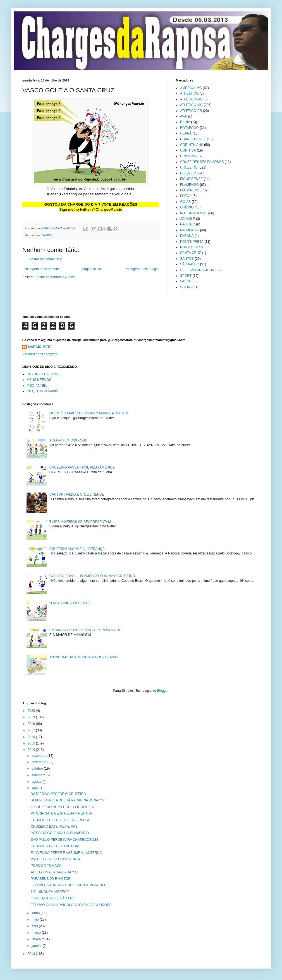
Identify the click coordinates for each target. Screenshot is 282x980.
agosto (37, 782)
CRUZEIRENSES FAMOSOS (202, 162)
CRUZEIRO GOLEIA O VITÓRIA (55, 846)
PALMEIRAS (190, 230)
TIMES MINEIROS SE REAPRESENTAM (80, 522)
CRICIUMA (188, 156)
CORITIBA (188, 150)
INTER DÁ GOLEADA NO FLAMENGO (60, 833)
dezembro (40, 756)
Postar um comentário (46, 259)
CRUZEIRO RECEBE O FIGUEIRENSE (60, 820)
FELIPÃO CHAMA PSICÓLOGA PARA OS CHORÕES (71, 905)
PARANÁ (187, 236)
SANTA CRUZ (191, 253)
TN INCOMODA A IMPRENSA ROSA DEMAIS (84, 657)
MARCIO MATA (40, 347)
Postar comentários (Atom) (55, 277)
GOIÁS (185, 202)
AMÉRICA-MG (191, 88)
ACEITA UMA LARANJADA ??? (54, 872)
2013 (32, 954)
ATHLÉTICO (189, 93)
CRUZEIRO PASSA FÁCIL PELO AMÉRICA (82, 467)
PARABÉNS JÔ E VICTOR (51, 879)
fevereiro (39, 939)
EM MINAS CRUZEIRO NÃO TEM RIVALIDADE (85, 630)
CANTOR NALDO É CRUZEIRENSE (77, 494)
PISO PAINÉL (37, 386)
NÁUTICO (188, 224)
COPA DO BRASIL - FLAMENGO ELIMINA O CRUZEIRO (92, 576)
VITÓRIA (187, 287)
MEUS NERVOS (39, 380)
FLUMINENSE (191, 190)
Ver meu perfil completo (40, 354)
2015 (32, 743)
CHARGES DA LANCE (44, 374)
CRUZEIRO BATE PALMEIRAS (54, 827)
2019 (32, 717)
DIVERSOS (189, 173)
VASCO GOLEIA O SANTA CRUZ (56, 859)
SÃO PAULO (190, 264)
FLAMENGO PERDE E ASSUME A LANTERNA (66, 853)
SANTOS (187, 259)
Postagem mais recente (41, 269)
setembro (39, 775)
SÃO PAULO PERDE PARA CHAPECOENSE (65, 840)
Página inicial (92, 269)
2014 (32, 750)
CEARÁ (186, 133)
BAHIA (185, 122)
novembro (40, 762)
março (37, 933)
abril (35, 926)
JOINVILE (187, 219)
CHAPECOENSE (193, 139)
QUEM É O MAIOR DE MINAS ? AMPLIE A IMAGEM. (89, 413)
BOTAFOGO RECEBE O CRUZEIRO (58, 794)
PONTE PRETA (192, 242)
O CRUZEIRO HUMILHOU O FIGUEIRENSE (64, 807)
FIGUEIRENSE (191, 179)
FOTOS (186, 196)
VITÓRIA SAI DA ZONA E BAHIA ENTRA (61, 813)
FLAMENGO (189, 185)
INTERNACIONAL (194, 213)
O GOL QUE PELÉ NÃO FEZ (52, 898)
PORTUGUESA (192, 247)
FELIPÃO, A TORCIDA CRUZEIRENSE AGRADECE (70, 885)
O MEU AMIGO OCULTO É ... (72, 603)
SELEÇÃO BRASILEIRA (198, 270)
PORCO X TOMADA (46, 866)
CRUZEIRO (189, 167)
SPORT (186, 276)
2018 (32, 724)
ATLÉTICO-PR (191, 111)
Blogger (163, 691)
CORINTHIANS (192, 145)
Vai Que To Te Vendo (42, 391)
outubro (38, 768)
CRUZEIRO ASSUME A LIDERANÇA (77, 549)
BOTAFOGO (189, 128)
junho (36, 913)
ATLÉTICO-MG (191, 105)
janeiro (37, 946)
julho (36, 788)
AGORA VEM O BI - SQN (68, 440)
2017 (32, 730)
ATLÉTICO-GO (191, 99)
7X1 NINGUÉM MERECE (50, 892)
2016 (32, 737)
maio (36, 919)
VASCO (47, 235)
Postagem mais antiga (141, 269)
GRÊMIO (187, 207)
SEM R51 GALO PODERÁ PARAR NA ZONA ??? (68, 800)
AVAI (184, 116)
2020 (32, 711)
